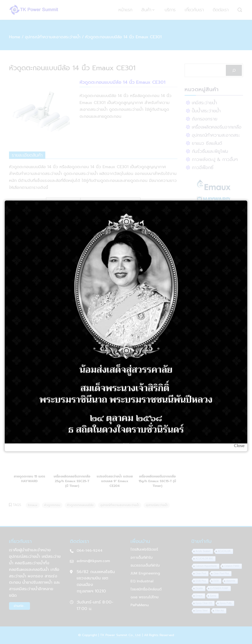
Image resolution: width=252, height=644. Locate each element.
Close (239, 446)
